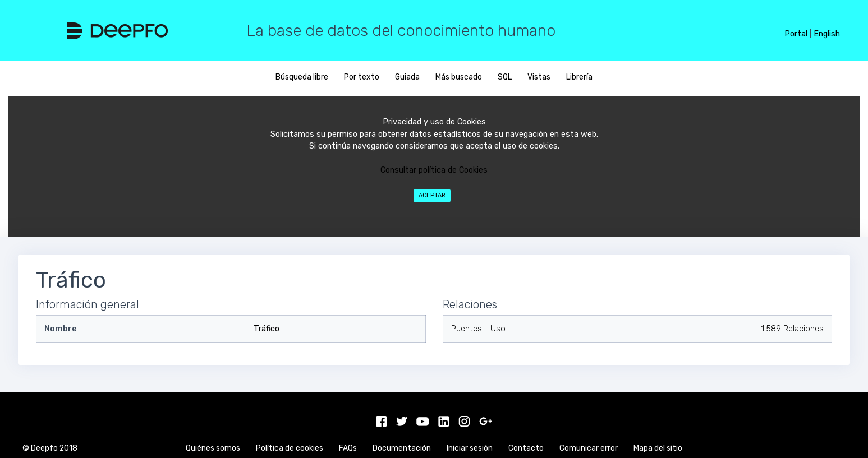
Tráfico (267, 329)
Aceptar (432, 195)
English (827, 34)
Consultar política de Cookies (434, 170)
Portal (796, 34)
